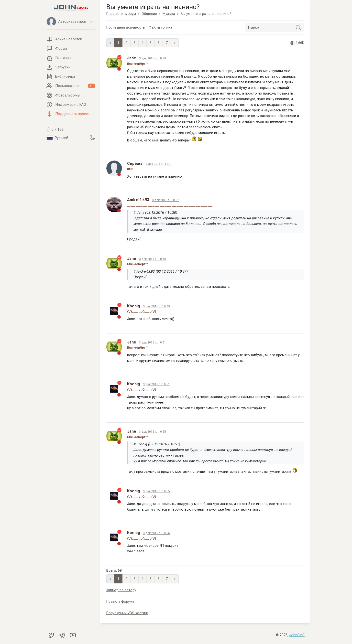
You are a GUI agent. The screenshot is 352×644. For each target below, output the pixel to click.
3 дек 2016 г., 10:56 (156, 533)
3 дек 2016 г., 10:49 (156, 306)
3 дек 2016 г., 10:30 (153, 58)
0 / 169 (55, 129)
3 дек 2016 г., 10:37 (165, 200)
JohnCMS (297, 635)
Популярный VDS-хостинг (127, 613)
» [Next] (175, 43)
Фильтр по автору (121, 590)
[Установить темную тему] (92, 137)
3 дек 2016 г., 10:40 (153, 259)
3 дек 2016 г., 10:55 (153, 432)
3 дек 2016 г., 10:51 (153, 343)
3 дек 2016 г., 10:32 (159, 164)
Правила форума (120, 602)
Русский (57, 138)
